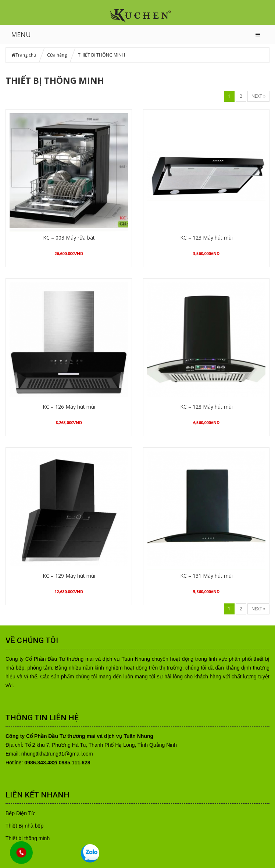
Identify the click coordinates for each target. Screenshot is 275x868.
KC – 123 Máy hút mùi (206, 238)
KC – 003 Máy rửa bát (69, 238)
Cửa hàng (57, 55)
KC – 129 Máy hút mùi (69, 576)
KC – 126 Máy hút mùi (69, 407)
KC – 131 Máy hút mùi (206, 576)
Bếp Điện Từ (20, 813)
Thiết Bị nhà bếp (24, 826)
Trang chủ (26, 55)
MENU (21, 35)
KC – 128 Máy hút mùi (206, 407)
